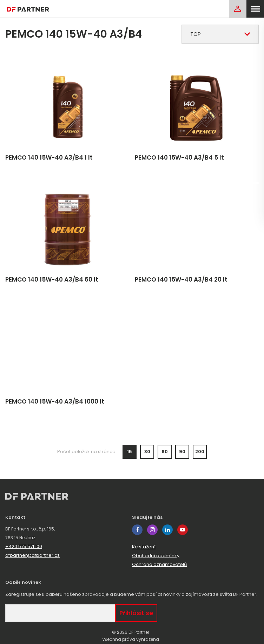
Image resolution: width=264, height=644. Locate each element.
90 (182, 452)
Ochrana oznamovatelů (159, 564)
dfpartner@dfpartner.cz (32, 555)
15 (130, 452)
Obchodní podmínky (156, 556)
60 (165, 452)
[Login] (238, 9)
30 (147, 452)
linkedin (167, 530)
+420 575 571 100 (24, 546)
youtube (183, 530)
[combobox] (220, 34)
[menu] (255, 9)
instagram (152, 530)
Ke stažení (144, 547)
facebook (137, 530)
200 (200, 452)
